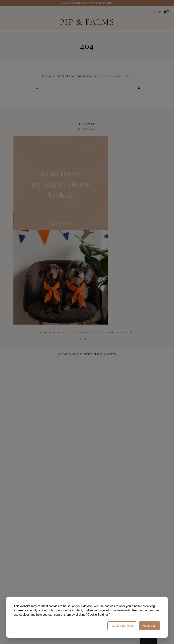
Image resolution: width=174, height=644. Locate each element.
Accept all (150, 626)
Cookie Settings (122, 626)
